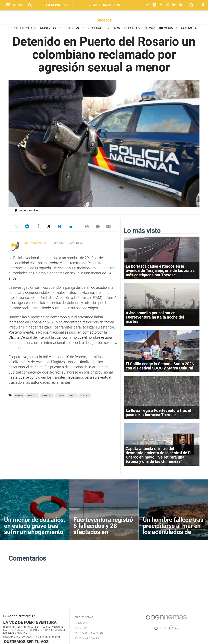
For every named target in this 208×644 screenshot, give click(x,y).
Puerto (19, 396)
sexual (72, 396)
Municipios (49, 28)
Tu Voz (150, 28)
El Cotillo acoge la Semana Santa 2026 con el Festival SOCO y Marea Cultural (160, 366)
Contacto (189, 28)
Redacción (33, 243)
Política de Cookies (87, 639)
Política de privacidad (89, 633)
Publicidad (81, 623)
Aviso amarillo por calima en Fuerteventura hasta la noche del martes (155, 317)
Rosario (85, 396)
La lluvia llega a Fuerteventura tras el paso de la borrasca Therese (158, 413)
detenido (32, 396)
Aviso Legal (82, 628)
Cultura (113, 28)
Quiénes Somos (84, 617)
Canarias (73, 28)
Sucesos (104, 20)
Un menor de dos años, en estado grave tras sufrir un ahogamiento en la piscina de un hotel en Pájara (35, 532)
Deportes (132, 28)
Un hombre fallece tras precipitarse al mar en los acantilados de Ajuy (173, 529)
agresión (47, 396)
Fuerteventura (23, 28)
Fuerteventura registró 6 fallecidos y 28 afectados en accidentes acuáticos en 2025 (103, 532)
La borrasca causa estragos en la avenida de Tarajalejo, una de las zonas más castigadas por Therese (160, 270)
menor (60, 396)
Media (168, 28)
